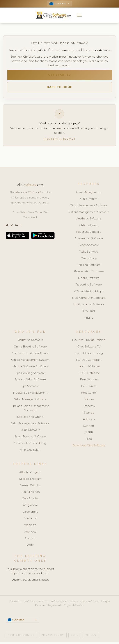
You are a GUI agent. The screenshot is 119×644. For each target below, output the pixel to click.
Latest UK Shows (89, 368)
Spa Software (30, 388)
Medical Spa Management (30, 395)
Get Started (60, 76)
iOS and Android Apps (89, 293)
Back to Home (60, 88)
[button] (79, 16)
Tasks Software (89, 253)
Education (30, 520)
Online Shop (89, 260)
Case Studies (30, 501)
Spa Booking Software (30, 375)
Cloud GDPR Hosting (89, 355)
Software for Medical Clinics (30, 355)
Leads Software (89, 247)
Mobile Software (89, 280)
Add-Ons (89, 421)
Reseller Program (30, 481)
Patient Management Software (89, 214)
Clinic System (89, 201)
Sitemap (89, 414)
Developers (30, 514)
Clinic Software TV (89, 349)
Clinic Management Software (89, 207)
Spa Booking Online (30, 419)
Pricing (89, 320)
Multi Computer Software (89, 300)
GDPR (89, 434)
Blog (89, 441)
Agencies (30, 533)
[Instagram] (12, 227)
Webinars (30, 527)
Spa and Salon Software (30, 382)
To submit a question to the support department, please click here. (30, 573)
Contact (30, 540)
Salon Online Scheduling (30, 445)
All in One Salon (30, 452)
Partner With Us (30, 487)
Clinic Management (89, 194)
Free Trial (89, 313)
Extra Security (89, 382)
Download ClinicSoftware (89, 448)
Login (30, 547)
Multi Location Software (89, 306)
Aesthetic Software (89, 221)
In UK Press (89, 388)
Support (89, 428)
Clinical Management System (30, 362)
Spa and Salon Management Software (30, 410)
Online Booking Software (30, 349)
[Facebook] (21, 227)
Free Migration (30, 494)
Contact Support (60, 141)
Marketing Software (30, 342)
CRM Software (89, 227)
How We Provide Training (89, 342)
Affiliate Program (30, 474)
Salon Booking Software (30, 439)
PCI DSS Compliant (89, 362)
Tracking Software (89, 267)
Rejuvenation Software (89, 273)
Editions (89, 401)
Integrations (30, 507)
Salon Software (30, 432)
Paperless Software (89, 234)
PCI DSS (91, 637)
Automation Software (89, 240)
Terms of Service (21, 637)
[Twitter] (7, 227)
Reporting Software (89, 287)
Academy (89, 408)
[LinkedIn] (17, 227)
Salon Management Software (30, 425)
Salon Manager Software (30, 401)
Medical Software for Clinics (30, 368)
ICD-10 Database (89, 375)
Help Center (89, 395)
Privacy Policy (53, 637)
